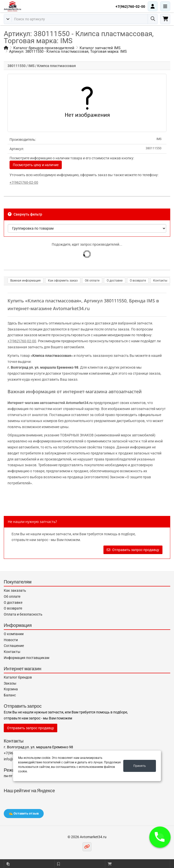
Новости (11, 640)
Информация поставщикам (26, 658)
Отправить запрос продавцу (133, 550)
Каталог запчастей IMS (100, 48)
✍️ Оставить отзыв (24, 813)
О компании (14, 634)
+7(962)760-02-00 (130, 7)
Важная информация (25, 281)
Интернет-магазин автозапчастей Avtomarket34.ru (50, 403)
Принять (140, 766)
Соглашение (14, 646)
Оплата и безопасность (23, 614)
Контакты (160, 281)
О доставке (115, 281)
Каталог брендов (18, 677)
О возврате (138, 281)
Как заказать (15, 590)
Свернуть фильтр (25, 214)
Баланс (10, 695)
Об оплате (92, 281)
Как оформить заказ (63, 281)
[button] (160, 837)
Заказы (10, 683)
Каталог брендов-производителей (44, 48)
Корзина (11, 689)
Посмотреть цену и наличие (36, 165)
